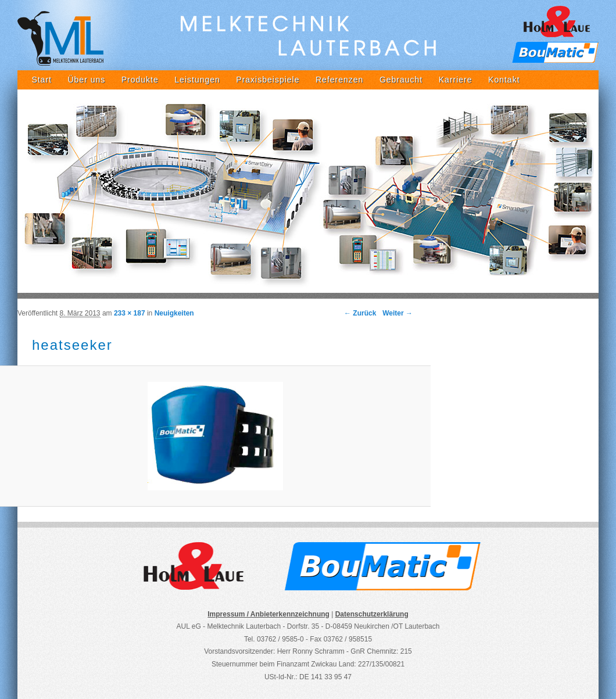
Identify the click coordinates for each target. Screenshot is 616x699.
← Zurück (360, 313)
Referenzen (339, 80)
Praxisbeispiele (268, 80)
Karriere (456, 80)
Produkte (140, 80)
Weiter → (397, 313)
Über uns (86, 80)
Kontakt (504, 80)
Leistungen (197, 80)
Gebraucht (401, 80)
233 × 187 (130, 313)
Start (42, 80)
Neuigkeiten (174, 313)
